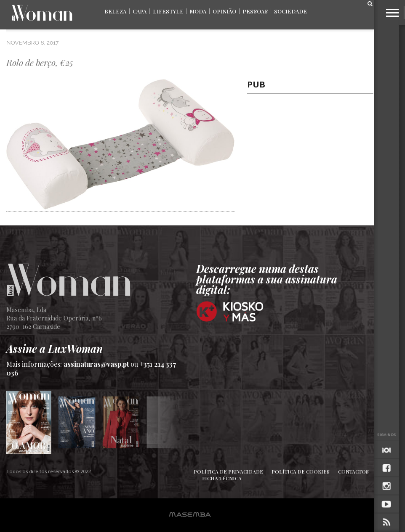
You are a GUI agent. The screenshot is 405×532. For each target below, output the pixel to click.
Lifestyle (168, 11)
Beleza (115, 11)
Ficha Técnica (222, 478)
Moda (198, 11)
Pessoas (255, 11)
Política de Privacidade (228, 471)
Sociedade (290, 11)
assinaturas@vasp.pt (96, 364)
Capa (140, 11)
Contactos (353, 471)
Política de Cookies (301, 471)
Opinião (224, 11)
